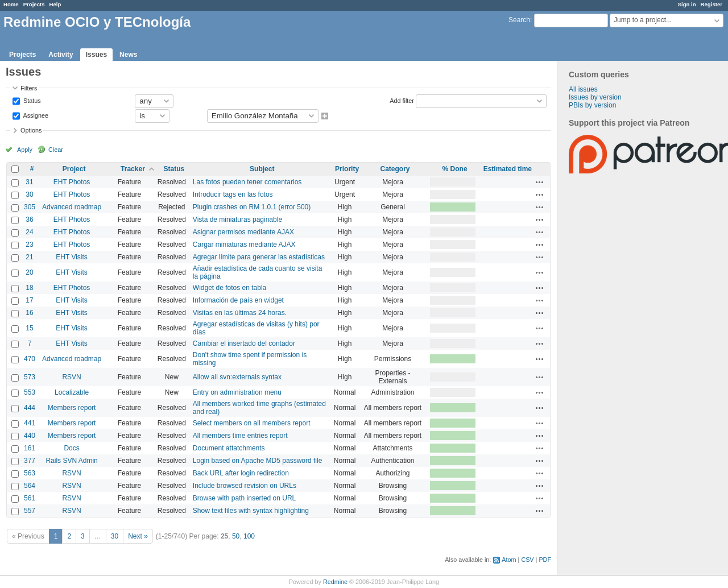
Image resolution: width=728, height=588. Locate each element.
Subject (262, 169)
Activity (61, 55)
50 (236, 536)
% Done (455, 169)
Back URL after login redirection (241, 473)
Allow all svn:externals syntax (237, 377)
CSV (527, 560)
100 (249, 536)
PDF (545, 560)
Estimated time (508, 169)
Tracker (133, 169)
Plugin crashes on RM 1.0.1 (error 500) (252, 207)
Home (11, 4)
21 (29, 257)
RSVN (71, 377)
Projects (34, 4)
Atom (509, 560)
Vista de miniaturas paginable (237, 220)
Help (55, 4)
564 (30, 486)
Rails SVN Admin (71, 461)
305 (30, 207)
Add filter (402, 100)
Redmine (335, 582)
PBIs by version (592, 105)
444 (30, 408)
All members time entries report (240, 436)
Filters (29, 88)
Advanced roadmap (72, 207)
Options (31, 130)
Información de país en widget (238, 300)
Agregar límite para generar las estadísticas (259, 257)
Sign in (687, 4)
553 (30, 392)
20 (29, 272)
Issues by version (595, 97)
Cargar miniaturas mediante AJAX (244, 245)
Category (395, 169)
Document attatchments (229, 448)
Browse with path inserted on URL (244, 498)
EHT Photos (72, 182)
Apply (25, 150)
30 (29, 194)
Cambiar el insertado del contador (244, 343)
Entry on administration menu (237, 392)
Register (712, 4)
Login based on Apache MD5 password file (257, 461)
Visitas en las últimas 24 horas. (240, 313)
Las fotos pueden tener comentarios (247, 182)
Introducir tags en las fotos (233, 194)
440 (30, 436)
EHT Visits (72, 257)
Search (519, 20)
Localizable (72, 392)
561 (30, 498)
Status (31, 100)
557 (30, 511)
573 (30, 377)
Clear (56, 150)
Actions (540, 182)
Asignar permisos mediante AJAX (243, 232)
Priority (347, 169)
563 (30, 473)
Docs (71, 448)
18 (29, 288)
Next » (138, 536)
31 (29, 182)
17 (29, 300)
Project (74, 169)
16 (29, 313)
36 (29, 220)
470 (30, 359)
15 (29, 328)
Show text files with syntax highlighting (251, 511)
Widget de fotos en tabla (229, 288)
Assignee (35, 115)
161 (30, 448)
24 (29, 232)
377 (30, 461)
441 (30, 423)
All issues (583, 89)
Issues (96, 55)
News (128, 55)
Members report (72, 408)
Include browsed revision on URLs (245, 486)
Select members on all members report (252, 423)
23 (29, 245)
